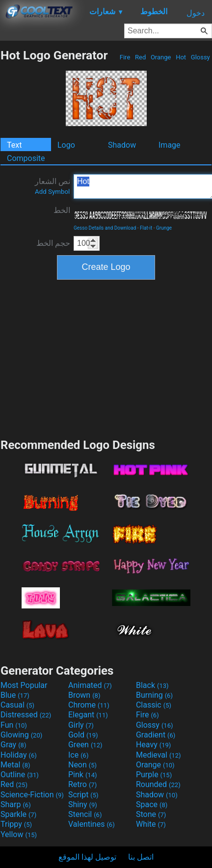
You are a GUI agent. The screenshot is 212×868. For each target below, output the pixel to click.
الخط (62, 210)
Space (152, 804)
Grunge (164, 228)
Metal (15, 765)
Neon (82, 765)
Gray (13, 745)
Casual (17, 705)
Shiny (83, 804)
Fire (125, 57)
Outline (20, 775)
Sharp (16, 804)
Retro (82, 784)
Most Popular (24, 685)
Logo (66, 145)
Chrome (89, 705)
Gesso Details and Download (105, 228)
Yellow (19, 834)
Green (85, 745)
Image (170, 145)
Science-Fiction (32, 795)
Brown (84, 695)
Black (152, 685)
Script (83, 795)
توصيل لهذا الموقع (87, 857)
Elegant (88, 715)
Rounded (158, 784)
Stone (151, 814)
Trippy (16, 824)
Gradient (156, 735)
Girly (81, 725)
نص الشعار (53, 186)
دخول (196, 13)
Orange (161, 57)
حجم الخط (53, 243)
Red (141, 57)
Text (14, 145)
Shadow (122, 145)
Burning (154, 695)
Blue (15, 695)
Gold (83, 735)
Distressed (26, 715)
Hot (181, 57)
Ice (78, 755)
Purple (154, 775)
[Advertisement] (106, 358)
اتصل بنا (141, 857)
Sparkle (18, 814)
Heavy (153, 745)
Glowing (21, 735)
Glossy (200, 57)
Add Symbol (52, 192)
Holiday (19, 755)
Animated (90, 685)
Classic (154, 705)
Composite (26, 158)
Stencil (85, 814)
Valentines (92, 824)
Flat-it (146, 228)
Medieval (159, 755)
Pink (83, 775)
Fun (14, 725)
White (151, 824)
